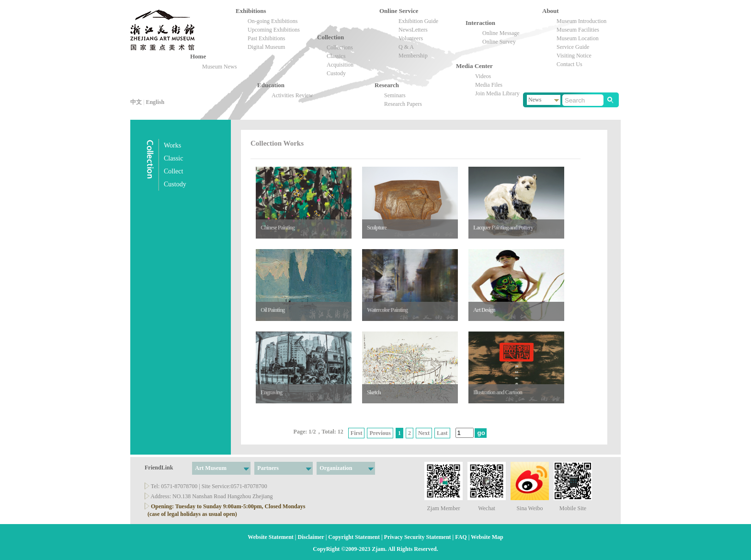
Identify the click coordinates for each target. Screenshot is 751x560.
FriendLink (159, 468)
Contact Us (569, 64)
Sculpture (377, 228)
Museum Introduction (581, 21)
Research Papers (403, 104)
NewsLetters (413, 30)
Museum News (219, 67)
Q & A (406, 47)
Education (261, 85)
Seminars (395, 95)
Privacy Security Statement (418, 537)
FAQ (461, 537)
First (357, 433)
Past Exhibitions (266, 38)
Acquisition (340, 65)
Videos (483, 76)
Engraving (271, 392)
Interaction (469, 23)
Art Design (484, 310)
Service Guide (573, 47)
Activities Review (292, 95)
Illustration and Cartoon (498, 392)
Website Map (487, 537)
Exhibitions (239, 11)
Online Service (399, 11)
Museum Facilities (578, 30)
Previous (380, 433)
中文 (136, 102)
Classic (173, 158)
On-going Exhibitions (273, 21)
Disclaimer (311, 537)
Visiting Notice (574, 56)
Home (194, 56)
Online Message (501, 33)
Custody (336, 73)
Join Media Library (497, 93)
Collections (340, 47)
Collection (321, 37)
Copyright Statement (354, 537)
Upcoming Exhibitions (274, 30)
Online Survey (499, 42)
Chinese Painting (278, 228)
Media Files (489, 85)
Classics (336, 56)
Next (424, 433)
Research (387, 85)
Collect (173, 171)
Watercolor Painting (387, 310)
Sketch (374, 392)
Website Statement (271, 537)
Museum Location (578, 38)
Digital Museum (266, 47)
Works (172, 145)
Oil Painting (273, 310)
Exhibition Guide (418, 21)
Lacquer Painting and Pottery (503, 228)
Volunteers (411, 38)
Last (442, 433)
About (546, 11)
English (155, 102)
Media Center (474, 66)
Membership (413, 56)
